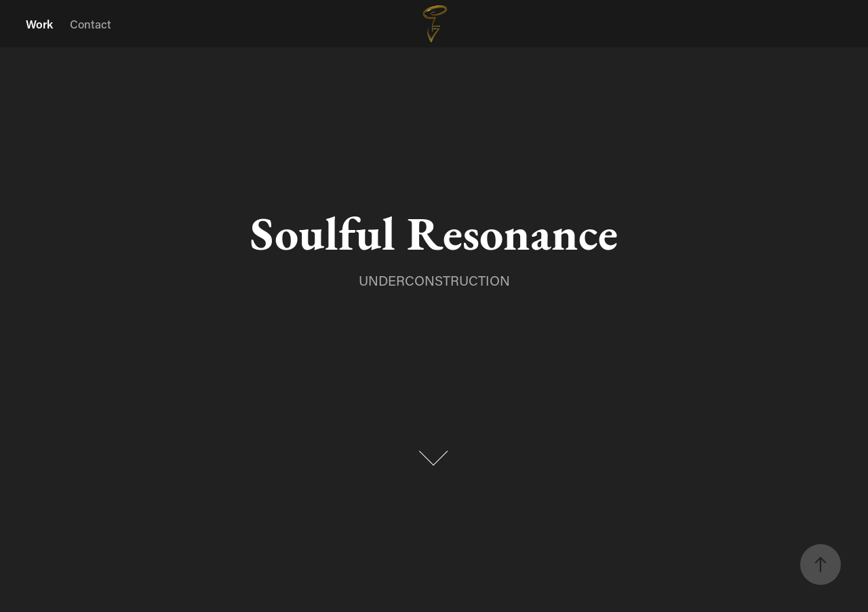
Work (39, 24)
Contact (91, 24)
